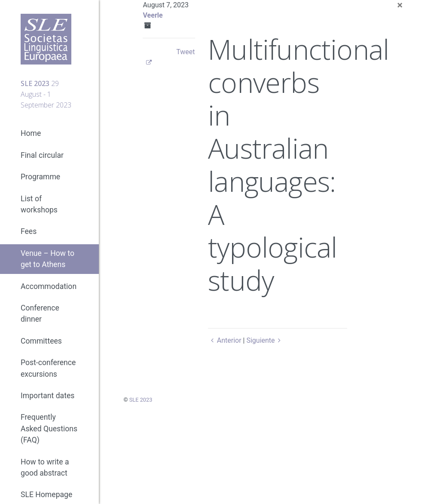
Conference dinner (40, 313)
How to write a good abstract (45, 467)
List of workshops (39, 204)
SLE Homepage (46, 495)
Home (31, 133)
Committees (41, 341)
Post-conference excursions (48, 368)
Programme (40, 177)
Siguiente (265, 340)
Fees (29, 231)
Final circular (42, 155)
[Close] (400, 5)
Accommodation (49, 286)
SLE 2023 (141, 400)
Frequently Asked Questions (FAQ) (49, 429)
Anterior (225, 340)
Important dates (47, 396)
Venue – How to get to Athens (47, 259)
